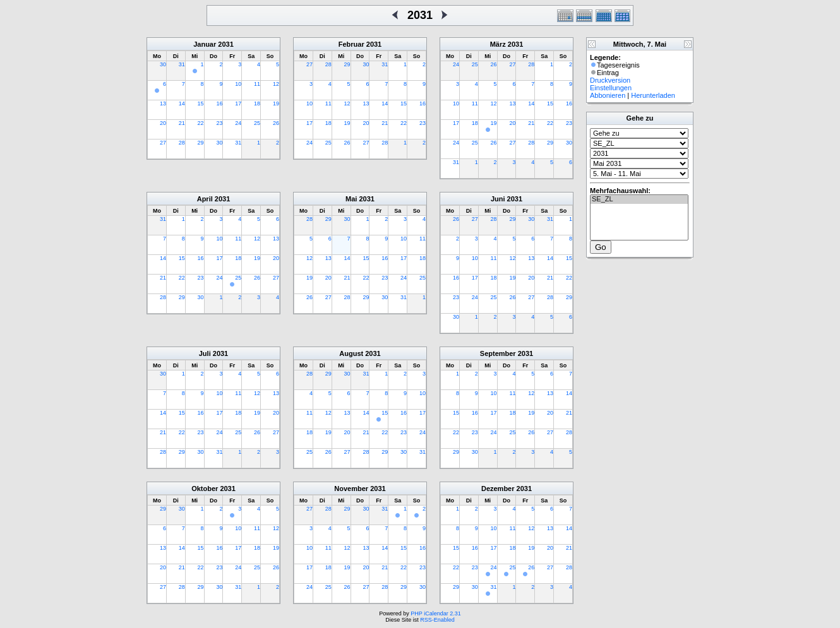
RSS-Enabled (437, 620)
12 (276, 84)
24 (238, 123)
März (498, 44)
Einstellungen (611, 88)
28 (182, 143)
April (205, 199)
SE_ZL (639, 199)
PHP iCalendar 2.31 (435, 613)
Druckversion (610, 80)
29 (201, 143)
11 (257, 84)
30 (163, 64)
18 (257, 104)
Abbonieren (608, 95)
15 (201, 104)
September (498, 353)
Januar (205, 44)
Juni (498, 199)
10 (238, 84)
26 (276, 123)
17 (238, 104)
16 (219, 104)
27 (163, 143)
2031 (225, 44)
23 (219, 123)
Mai (351, 199)
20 (163, 123)
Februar (351, 44)
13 (163, 104)
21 (182, 123)
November (351, 489)
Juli (205, 353)
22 (201, 123)
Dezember (498, 489)
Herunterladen (653, 95)
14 (182, 104)
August (351, 353)
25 (257, 123)
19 (276, 104)
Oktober (205, 489)
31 (182, 64)
